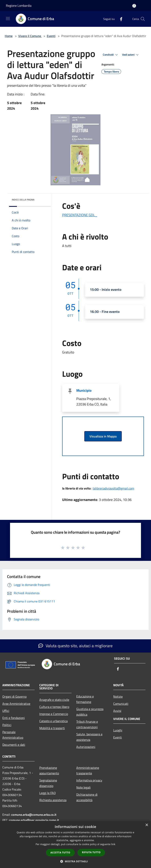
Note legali (83, 787)
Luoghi (118, 730)
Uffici (6, 711)
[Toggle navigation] (8, 19)
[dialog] (75, 844)
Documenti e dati (14, 745)
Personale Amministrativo (13, 735)
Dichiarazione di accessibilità (87, 797)
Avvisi (117, 711)
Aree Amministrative (16, 704)
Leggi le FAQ (48, 793)
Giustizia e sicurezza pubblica (90, 712)
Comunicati (121, 704)
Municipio (84, 390)
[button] (75, 861)
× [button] (147, 825)
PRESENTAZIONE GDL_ (80, 215)
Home (9, 36)
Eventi (51, 36)
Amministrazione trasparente (88, 770)
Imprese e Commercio (54, 714)
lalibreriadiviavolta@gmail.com (113, 488)
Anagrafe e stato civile (54, 700)
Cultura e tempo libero (54, 707)
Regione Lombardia (19, 6)
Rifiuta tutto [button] (91, 852)
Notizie (118, 696)
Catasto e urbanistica (53, 721)
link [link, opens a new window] (113, 844)
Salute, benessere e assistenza (89, 737)
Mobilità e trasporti (52, 728)
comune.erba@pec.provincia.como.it (34, 820)
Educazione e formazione (85, 699)
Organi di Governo (14, 696)
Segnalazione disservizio (48, 783)
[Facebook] (120, 19)
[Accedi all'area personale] (134, 6)
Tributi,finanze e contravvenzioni (87, 724)
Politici (7, 725)
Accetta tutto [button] (60, 853)
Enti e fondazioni (14, 718)
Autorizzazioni (86, 747)
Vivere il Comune (30, 36)
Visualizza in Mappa (103, 436)
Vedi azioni (131, 55)
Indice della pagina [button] (23, 200)
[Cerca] (143, 19)
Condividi (111, 55)
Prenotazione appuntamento (49, 770)
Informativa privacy (89, 780)
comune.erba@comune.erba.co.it (34, 815)
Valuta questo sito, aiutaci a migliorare (75, 646)
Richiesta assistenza (53, 800)
